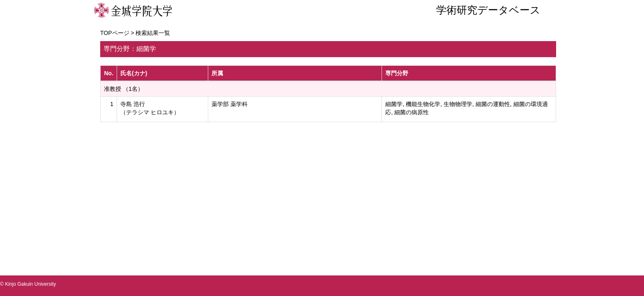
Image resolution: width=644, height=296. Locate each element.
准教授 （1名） (124, 89)
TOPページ (115, 33)
